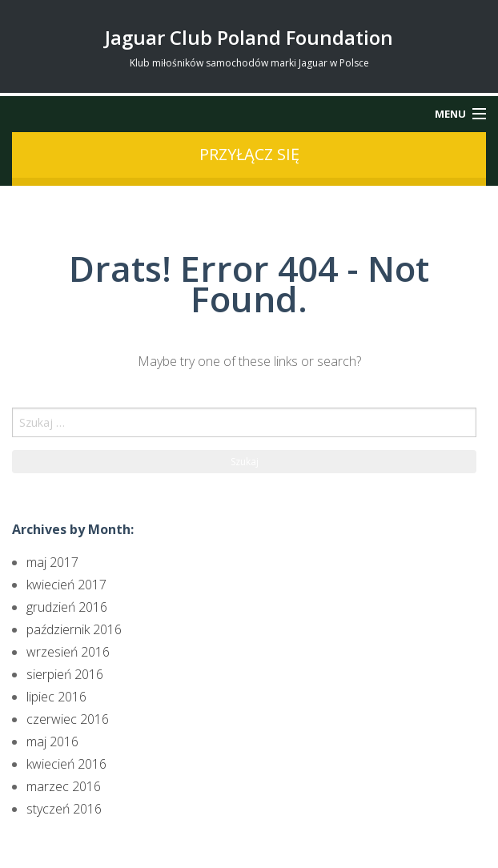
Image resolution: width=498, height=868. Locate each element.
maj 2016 (52, 741)
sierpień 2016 (65, 674)
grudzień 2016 (67, 607)
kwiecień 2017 (66, 585)
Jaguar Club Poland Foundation (249, 37)
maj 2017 (52, 562)
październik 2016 (74, 629)
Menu (450, 114)
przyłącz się (249, 154)
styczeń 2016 (64, 809)
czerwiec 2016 (68, 719)
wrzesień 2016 (68, 652)
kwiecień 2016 (66, 764)
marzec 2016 (64, 786)
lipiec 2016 (56, 697)
